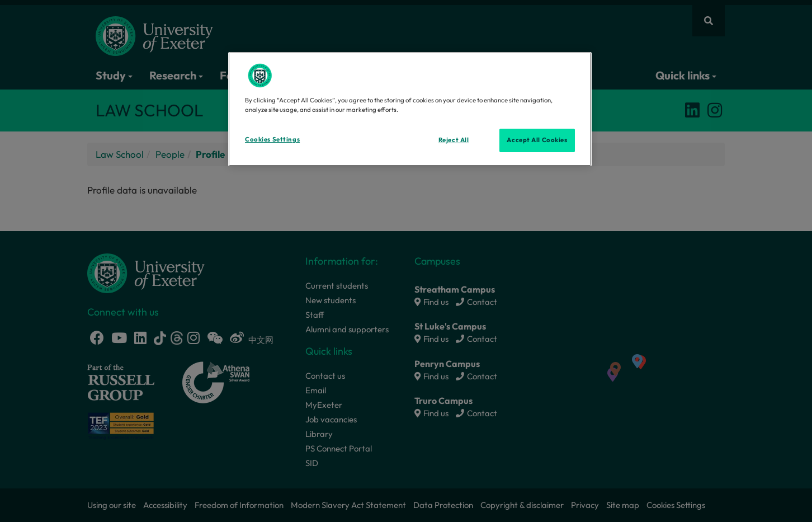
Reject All (454, 140)
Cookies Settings (272, 139)
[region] (410, 109)
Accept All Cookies (537, 140)
